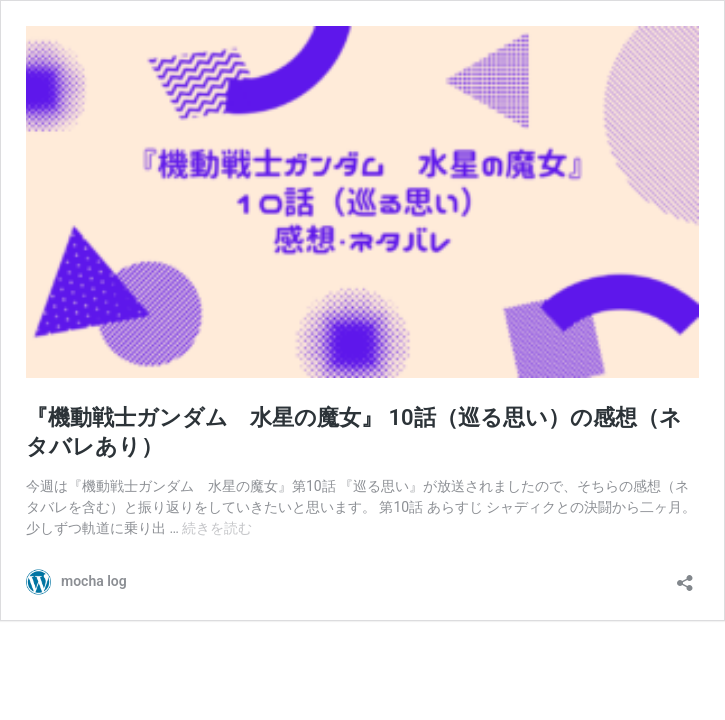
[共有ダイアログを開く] (685, 576)
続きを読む (217, 528)
